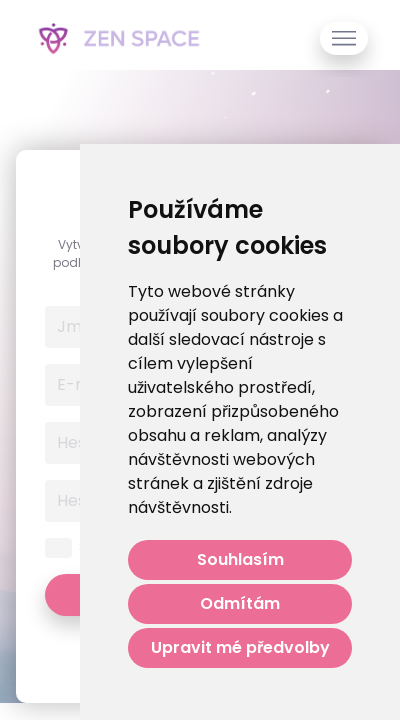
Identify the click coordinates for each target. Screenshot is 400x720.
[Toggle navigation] (344, 38)
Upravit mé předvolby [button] (240, 647)
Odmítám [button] (240, 603)
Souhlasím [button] (240, 559)
